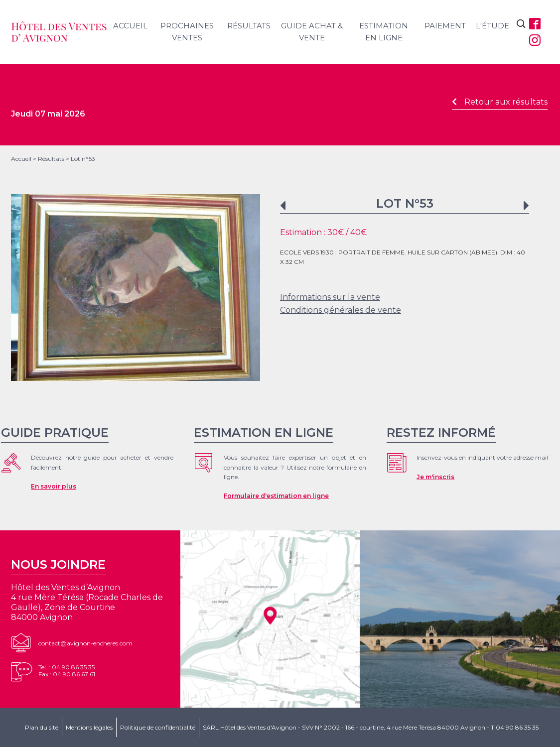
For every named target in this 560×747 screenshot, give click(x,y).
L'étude (492, 26)
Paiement (445, 26)
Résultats (249, 26)
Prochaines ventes (187, 32)
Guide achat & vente (312, 32)
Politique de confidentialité (158, 727)
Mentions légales (89, 727)
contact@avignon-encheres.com (85, 643)
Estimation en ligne (384, 32)
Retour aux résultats (500, 102)
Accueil (130, 26)
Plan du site (42, 727)
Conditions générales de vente (341, 310)
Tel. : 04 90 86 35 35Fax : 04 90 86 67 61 (67, 671)
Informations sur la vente (330, 297)
